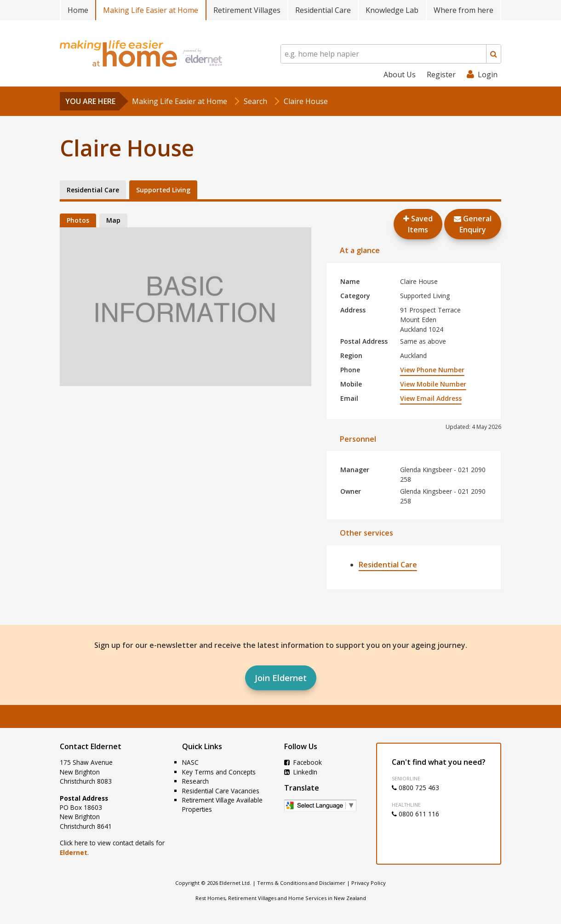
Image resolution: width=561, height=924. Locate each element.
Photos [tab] (78, 220)
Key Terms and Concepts (219, 772)
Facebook (303, 762)
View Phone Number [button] (432, 370)
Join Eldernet (281, 678)
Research (195, 781)
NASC (190, 762)
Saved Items (418, 224)
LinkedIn (301, 772)
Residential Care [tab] (93, 190)
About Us (400, 75)
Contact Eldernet (91, 746)
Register (441, 75)
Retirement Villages (247, 10)
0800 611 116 (415, 814)
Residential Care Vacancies (221, 791)
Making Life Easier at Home (151, 10)
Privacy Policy (369, 883)
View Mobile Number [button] (433, 384)
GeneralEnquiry (473, 224)
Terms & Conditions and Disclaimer (301, 883)
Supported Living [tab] (163, 190)
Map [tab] (113, 220)
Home (78, 10)
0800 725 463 (415, 788)
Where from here (464, 10)
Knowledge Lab (392, 10)
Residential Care (323, 10)
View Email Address (431, 398)
